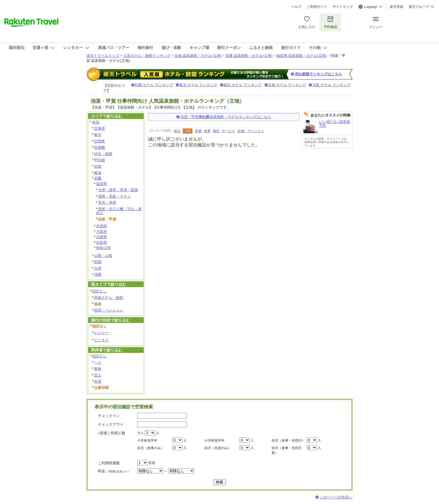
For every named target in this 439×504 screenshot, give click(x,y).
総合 (177, 131)
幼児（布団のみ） (218, 448)
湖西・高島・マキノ (114, 196)
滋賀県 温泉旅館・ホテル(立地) (302, 56)
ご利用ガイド (317, 7)
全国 (96, 122)
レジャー (101, 333)
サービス (228, 131)
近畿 (98, 178)
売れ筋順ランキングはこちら (318, 74)
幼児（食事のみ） (151, 448)
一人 (98, 363)
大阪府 (101, 232)
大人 (141, 433)
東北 (98, 135)
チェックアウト (111, 424)
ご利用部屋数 (109, 463)
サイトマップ (343, 7)
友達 (98, 381)
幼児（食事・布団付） (288, 440)
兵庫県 (101, 237)
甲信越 (100, 160)
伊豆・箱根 (103, 154)
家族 (98, 369)
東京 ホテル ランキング (198, 85)
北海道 (100, 128)
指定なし (99, 291)
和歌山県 (103, 248)
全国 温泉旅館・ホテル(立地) (198, 56)
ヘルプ (296, 7)
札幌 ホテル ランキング (154, 85)
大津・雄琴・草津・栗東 (118, 190)
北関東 (100, 141)
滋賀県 (101, 184)
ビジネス (101, 340)
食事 (207, 131)
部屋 (198, 131)
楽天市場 (396, 7)
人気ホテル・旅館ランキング (147, 56)
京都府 (101, 226)
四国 (98, 262)
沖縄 (98, 274)
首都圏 (100, 147)
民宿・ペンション (109, 310)
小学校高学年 (147, 440)
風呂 (216, 131)
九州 (98, 268)
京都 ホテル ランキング (287, 85)
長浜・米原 (107, 202)
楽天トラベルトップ (103, 56)
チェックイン (109, 416)
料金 (114, 471)
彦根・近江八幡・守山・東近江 (119, 211)
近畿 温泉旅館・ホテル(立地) (249, 56)
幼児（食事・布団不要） (287, 450)
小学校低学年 (214, 440)
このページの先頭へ (336, 497)
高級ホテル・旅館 (109, 298)
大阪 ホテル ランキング (331, 85)
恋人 (98, 375)
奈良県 (101, 242)
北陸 (98, 166)
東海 (98, 173)
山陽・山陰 (103, 256)
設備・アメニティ (251, 131)
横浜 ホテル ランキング (243, 85)
